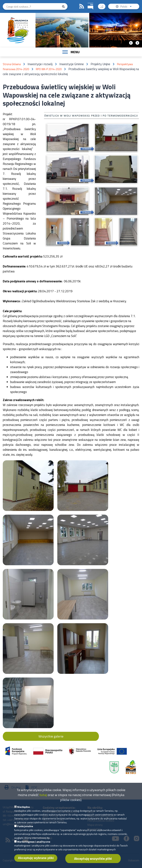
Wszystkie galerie (51, 736)
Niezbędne (23, 810)
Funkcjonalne (25, 829)
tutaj (43, 798)
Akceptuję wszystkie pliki (93, 862)
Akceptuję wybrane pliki (36, 861)
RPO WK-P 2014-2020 (49, 69)
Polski (127, 7)
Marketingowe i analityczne (34, 845)
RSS (82, 6)
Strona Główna (12, 64)
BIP (88, 2)
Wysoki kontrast (103, 5)
